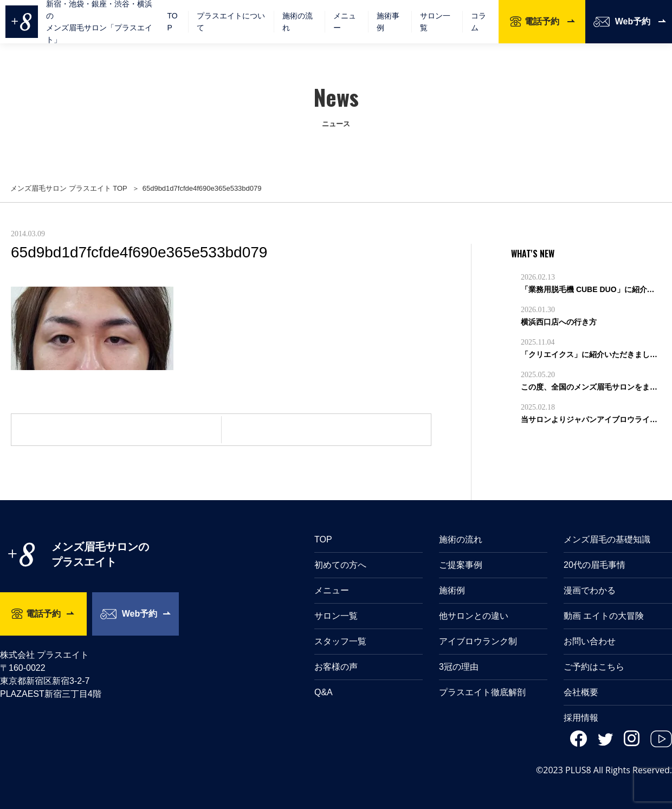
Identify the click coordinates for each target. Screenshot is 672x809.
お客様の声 (336, 667)
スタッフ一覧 (340, 641)
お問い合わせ (590, 641)
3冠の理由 (459, 667)
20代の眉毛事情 (595, 565)
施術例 (452, 590)
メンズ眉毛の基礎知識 (607, 539)
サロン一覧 (435, 22)
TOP (172, 22)
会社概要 (581, 692)
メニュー (332, 590)
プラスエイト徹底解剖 (482, 692)
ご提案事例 (461, 565)
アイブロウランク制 (478, 641)
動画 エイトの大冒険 (604, 616)
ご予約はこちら (594, 667)
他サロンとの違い (474, 616)
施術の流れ (298, 22)
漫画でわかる (590, 590)
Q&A (324, 692)
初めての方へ (340, 565)
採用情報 (581, 718)
